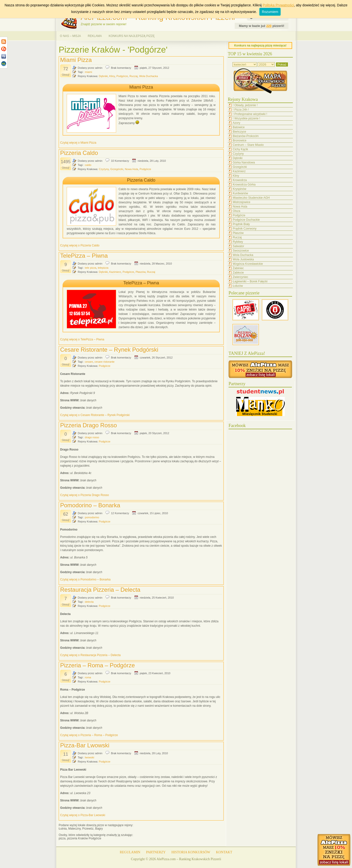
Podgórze (122, 76)
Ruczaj (133, 76)
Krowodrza (240, 180)
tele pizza (90, 268)
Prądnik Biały (241, 224)
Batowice (239, 127)
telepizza (103, 268)
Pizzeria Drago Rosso (88, 425)
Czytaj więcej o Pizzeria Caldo (80, 245)
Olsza (236, 211)
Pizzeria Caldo (79, 153)
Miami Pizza (76, 60)
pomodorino (92, 517)
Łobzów (238, 286)
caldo (88, 165)
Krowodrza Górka (244, 185)
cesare (89, 362)
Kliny (112, 76)
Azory (236, 123)
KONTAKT (224, 852)
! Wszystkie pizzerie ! (246, 118)
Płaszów (141, 272)
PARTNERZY (156, 852)
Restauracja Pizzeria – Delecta (100, 590)
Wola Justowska (243, 259)
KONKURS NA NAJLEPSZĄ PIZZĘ (132, 36)
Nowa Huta (131, 169)
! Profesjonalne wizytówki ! (250, 114)
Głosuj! (66, 75)
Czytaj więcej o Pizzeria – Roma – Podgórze (89, 735)
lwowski (89, 757)
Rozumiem (270, 12)
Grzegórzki (117, 169)
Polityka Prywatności (278, 5)
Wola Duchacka (148, 76)
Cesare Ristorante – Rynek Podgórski (109, 350)
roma (88, 677)
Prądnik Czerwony (245, 229)
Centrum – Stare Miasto (248, 145)
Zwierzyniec (240, 277)
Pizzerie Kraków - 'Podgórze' (113, 50)
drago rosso (92, 437)
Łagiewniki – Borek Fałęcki (250, 281)
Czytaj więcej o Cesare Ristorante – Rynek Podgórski (95, 415)
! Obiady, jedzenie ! (245, 105)
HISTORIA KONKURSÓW (191, 852)
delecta (89, 602)
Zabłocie (238, 273)
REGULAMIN (130, 852)
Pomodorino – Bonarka (90, 505)
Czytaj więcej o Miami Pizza (78, 143)
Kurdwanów (240, 193)
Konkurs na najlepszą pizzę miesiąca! (260, 46)
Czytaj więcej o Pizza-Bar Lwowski (83, 815)
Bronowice (240, 140)
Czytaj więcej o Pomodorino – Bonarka (85, 579)
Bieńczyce (239, 132)
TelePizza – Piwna (84, 256)
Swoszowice (241, 251)
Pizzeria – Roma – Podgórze (97, 665)
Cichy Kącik (240, 149)
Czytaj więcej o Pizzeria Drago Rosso (84, 495)
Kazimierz (115, 272)
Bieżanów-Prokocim (246, 136)
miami (88, 72)
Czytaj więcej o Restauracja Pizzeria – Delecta (90, 655)
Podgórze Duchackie (246, 220)
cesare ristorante (105, 362)
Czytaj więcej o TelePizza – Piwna (82, 339)
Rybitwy (238, 242)
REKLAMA (95, 36)
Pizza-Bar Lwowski (85, 745)
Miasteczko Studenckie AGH (251, 198)
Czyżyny (104, 169)
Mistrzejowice (242, 202)
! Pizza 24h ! (241, 110)
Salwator (238, 246)
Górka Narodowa (244, 162)
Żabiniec (238, 268)
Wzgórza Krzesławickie (248, 264)
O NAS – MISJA (70, 36)
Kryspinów (239, 189)
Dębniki (103, 76)
